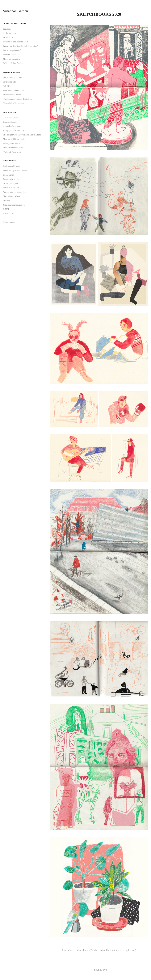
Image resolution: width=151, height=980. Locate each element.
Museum (7, 201)
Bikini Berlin (8, 175)
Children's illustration (14, 23)
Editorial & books (12, 72)
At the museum (9, 33)
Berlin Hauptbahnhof (12, 50)
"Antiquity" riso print (12, 152)
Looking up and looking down (16, 42)
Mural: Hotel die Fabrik (13, 148)
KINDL (6, 209)
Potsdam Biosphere (11, 188)
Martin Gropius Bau (11, 196)
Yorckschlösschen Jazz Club (15, 192)
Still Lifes (7, 86)
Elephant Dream (10, 55)
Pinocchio (7, 29)
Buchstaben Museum (12, 166)
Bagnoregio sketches (12, 179)
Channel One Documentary (14, 103)
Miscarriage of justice (12, 95)
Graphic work (10, 112)
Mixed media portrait (12, 183)
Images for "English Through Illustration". (21, 46)
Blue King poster (10, 122)
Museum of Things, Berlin (14, 139)
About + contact (10, 222)
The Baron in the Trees (12, 78)
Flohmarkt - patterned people (15, 171)
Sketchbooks (9, 161)
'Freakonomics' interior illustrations (18, 99)
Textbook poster (10, 82)
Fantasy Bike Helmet (12, 143)
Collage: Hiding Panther (13, 63)
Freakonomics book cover (14, 90)
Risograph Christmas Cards (14, 131)
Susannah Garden (15, 11)
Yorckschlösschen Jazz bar (14, 205)
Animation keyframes (12, 126)
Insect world (8, 37)
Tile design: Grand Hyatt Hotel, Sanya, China (22, 135)
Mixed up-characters (11, 59)
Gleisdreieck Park (10, 118)
